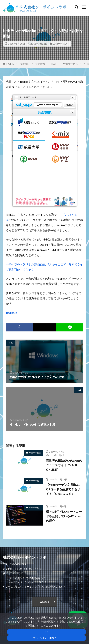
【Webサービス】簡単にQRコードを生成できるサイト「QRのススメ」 (63, 489)
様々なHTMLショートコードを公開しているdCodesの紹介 (64, 516)
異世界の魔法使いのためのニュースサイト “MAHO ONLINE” (64, 465)
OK (46, 632)
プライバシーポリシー (46, 638)
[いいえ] (84, 628)
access (45, 602)
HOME (10, 64)
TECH (54, 64)
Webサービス (60, 44)
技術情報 (25, 64)
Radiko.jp (12, 313)
